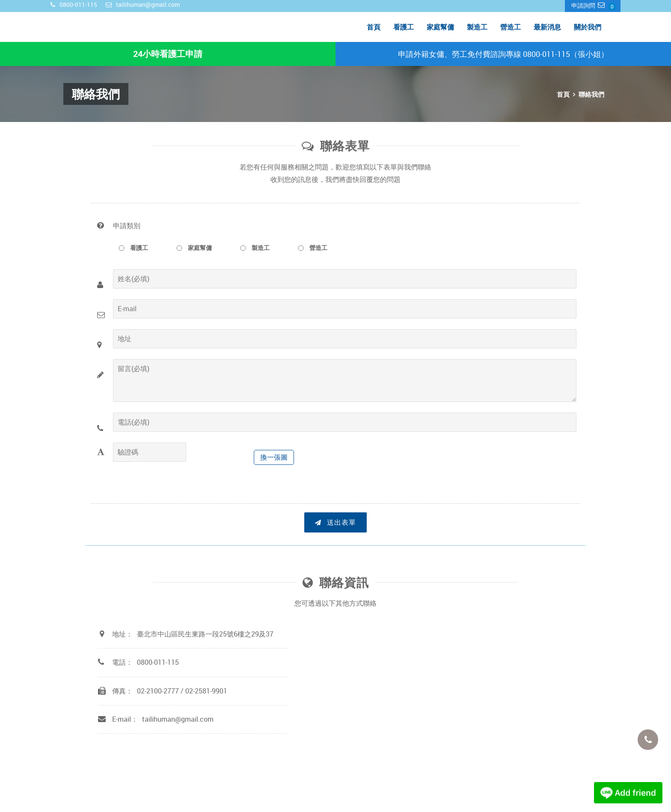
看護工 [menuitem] (404, 27)
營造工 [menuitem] (511, 27)
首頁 (374, 27)
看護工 (131, 248)
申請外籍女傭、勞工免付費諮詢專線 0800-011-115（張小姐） (503, 54)
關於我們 (588, 27)
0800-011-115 (158, 662)
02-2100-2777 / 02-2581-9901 (182, 690)
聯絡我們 (591, 94)
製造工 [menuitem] (477, 27)
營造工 (310, 248)
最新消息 (547, 27)
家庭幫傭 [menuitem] (440, 27)
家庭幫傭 (191, 248)
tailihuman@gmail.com (178, 719)
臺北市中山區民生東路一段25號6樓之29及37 (205, 634)
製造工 (252, 248)
